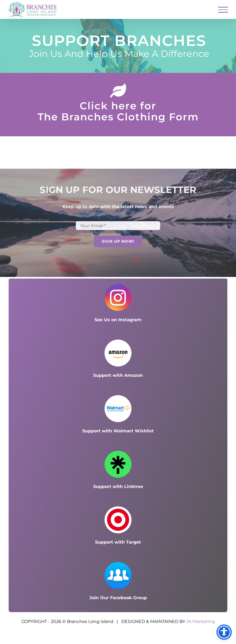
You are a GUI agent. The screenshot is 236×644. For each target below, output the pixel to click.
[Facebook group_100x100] (118, 564)
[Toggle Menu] (223, 10)
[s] (118, 508)
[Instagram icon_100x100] (118, 286)
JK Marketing (201, 621)
